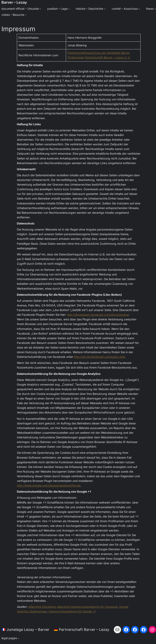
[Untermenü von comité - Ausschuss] (139, 9)
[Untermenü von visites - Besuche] (26, 15)
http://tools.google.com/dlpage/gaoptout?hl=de (49, 486)
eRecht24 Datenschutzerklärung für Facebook (87, 607)
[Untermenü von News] (155, 9)
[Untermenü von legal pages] (10, 638)
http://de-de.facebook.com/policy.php (100, 357)
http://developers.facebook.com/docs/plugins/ (98, 315)
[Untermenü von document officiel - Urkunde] (40, 9)
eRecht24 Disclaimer (42, 607)
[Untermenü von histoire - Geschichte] (105, 9)
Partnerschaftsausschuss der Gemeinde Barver (99, 53)
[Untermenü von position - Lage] (69, 9)
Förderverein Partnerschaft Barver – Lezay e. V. (99, 57)
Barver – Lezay (14, 2)
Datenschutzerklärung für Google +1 (72, 611)
